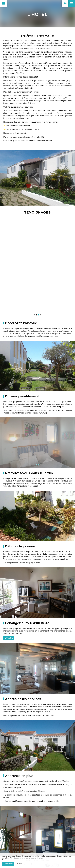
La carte (9, 638)
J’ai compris (8, 864)
